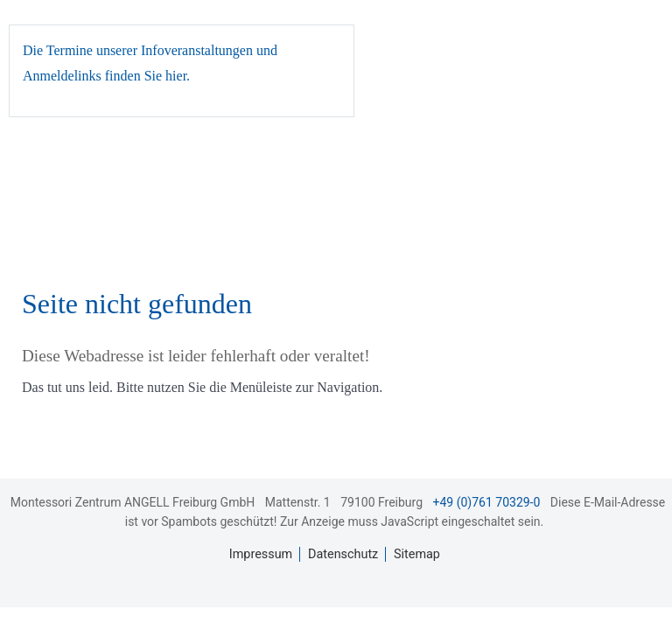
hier (176, 76)
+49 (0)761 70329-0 (487, 502)
